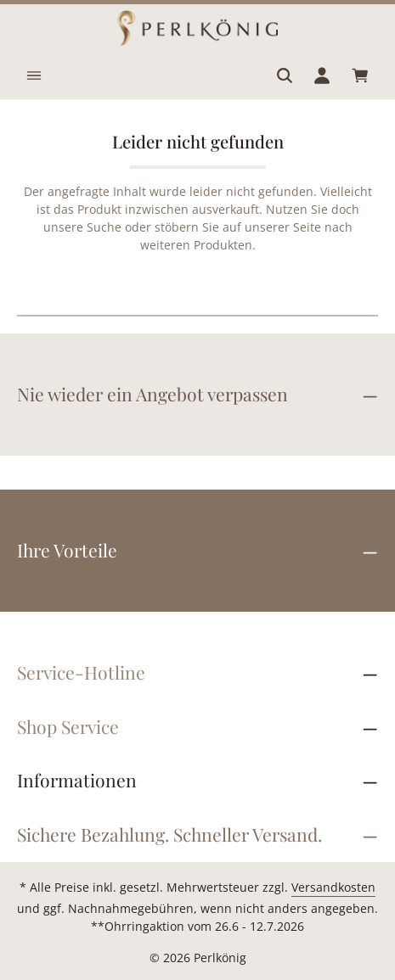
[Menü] (34, 76)
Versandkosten (333, 887)
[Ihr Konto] (322, 76)
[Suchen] (285, 76)
